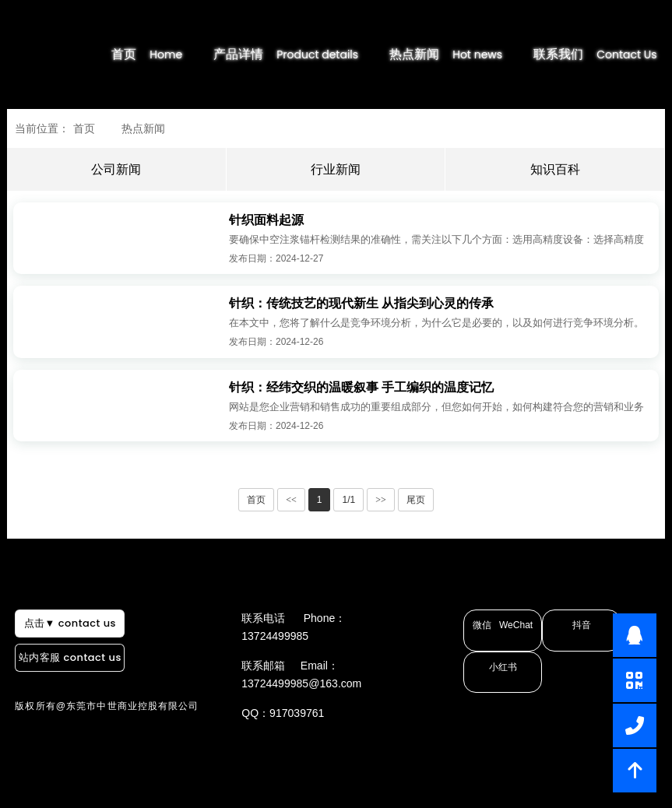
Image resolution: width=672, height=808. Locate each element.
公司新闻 (116, 169)
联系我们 (610, 54)
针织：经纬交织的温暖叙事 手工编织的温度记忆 (361, 387)
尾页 (416, 500)
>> (381, 500)
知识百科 (555, 169)
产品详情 (301, 54)
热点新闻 (461, 54)
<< (291, 500)
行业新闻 (336, 169)
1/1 (348, 500)
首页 (162, 54)
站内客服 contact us (65, 676)
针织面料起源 (266, 220)
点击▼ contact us (65, 650)
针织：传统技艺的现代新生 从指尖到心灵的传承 (361, 303)
